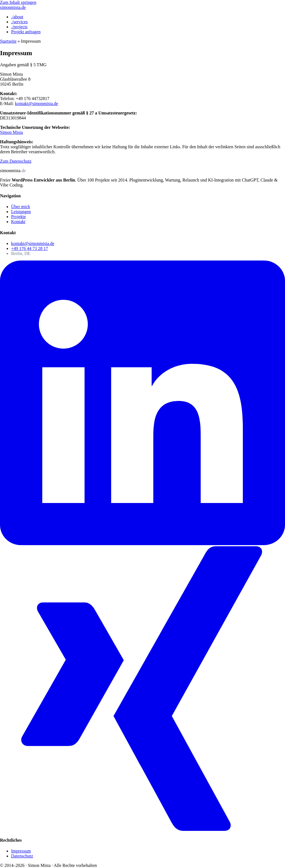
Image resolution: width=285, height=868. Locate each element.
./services (19, 22)
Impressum (21, 851)
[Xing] (142, 829)
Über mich (21, 207)
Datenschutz (22, 856)
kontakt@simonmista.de (37, 104)
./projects (19, 27)
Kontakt (18, 222)
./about (17, 17)
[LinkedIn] (142, 544)
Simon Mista (11, 132)
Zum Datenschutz (16, 161)
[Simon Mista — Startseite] (13, 7)
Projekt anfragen (26, 32)
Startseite (8, 41)
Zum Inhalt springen (18, 2)
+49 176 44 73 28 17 (30, 248)
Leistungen (21, 212)
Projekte (18, 217)
